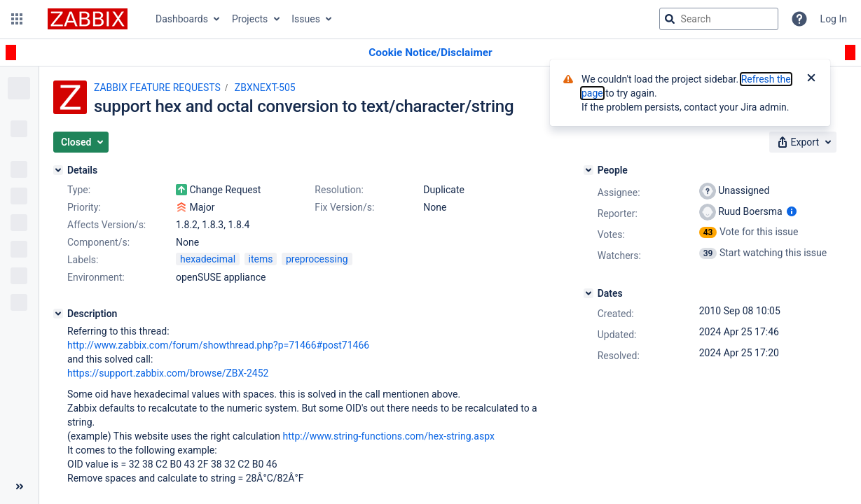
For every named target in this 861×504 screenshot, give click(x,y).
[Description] (58, 314)
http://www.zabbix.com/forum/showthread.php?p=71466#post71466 (218, 345)
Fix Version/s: (344, 207)
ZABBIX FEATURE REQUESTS (157, 87)
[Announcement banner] (430, 53)
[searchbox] (719, 19)
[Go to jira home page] (88, 19)
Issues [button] (306, 19)
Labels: (83, 260)
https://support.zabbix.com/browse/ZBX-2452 (168, 373)
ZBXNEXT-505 (265, 87)
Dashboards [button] (182, 19)
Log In (834, 19)
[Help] (799, 19)
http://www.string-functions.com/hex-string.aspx (389, 436)
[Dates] (588, 293)
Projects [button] (250, 19)
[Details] (58, 170)
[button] (17, 19)
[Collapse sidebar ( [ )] (19, 486)
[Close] (811, 79)
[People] (588, 170)
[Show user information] (792, 211)
